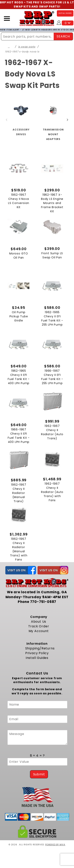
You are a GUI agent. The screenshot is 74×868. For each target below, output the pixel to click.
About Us (39, 622)
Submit (39, 774)
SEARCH (63, 36)
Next (67, 120)
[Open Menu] (7, 19)
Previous (7, 120)
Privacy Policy (37, 653)
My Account (39, 631)
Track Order (39, 626)
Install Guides (37, 658)
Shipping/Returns (40, 648)
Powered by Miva (55, 845)
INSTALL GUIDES (65, 13)
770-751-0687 (43, 602)
